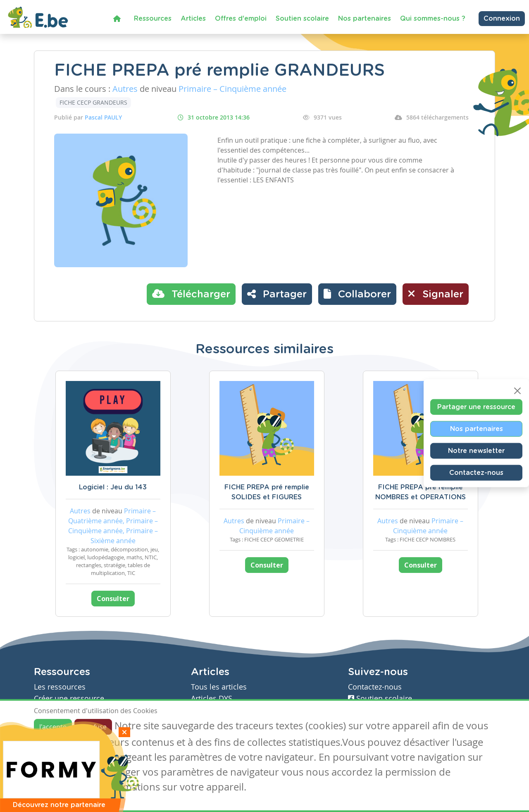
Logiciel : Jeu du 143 (113, 487)
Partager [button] (277, 294)
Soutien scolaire (302, 19)
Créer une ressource (69, 698)
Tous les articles (219, 687)
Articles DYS (212, 698)
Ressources (153, 19)
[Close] (517, 390)
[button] (357, 294)
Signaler (436, 294)
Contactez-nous (476, 472)
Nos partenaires (365, 19)
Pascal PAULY (103, 117)
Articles (193, 19)
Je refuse (93, 727)
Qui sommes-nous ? (433, 19)
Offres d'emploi (241, 19)
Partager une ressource (476, 407)
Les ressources (60, 687)
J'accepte (53, 727)
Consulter (113, 599)
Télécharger (191, 294)
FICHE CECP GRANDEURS (93, 102)
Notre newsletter (476, 450)
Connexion (502, 19)
